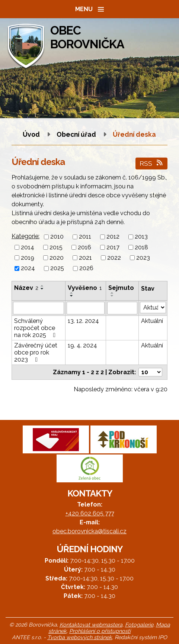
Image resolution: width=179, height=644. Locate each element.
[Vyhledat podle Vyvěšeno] (86, 308)
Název (26, 288)
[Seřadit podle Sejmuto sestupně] (112, 296)
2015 (56, 247)
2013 (141, 237)
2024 (28, 268)
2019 (28, 258)
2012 (113, 237)
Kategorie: (25, 236)
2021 (85, 258)
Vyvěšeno (85, 288)
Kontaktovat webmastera (91, 624)
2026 (86, 268)
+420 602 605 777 (90, 513)
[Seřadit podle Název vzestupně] (42, 286)
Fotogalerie (139, 624)
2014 (28, 247)
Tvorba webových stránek (80, 637)
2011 (85, 237)
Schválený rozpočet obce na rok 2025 (36, 328)
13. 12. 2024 (83, 321)
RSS (152, 163)
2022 (114, 258)
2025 (57, 268)
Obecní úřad (77, 134)
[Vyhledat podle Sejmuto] (122, 308)
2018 (141, 247)
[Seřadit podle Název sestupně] (42, 289)
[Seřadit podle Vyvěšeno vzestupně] (72, 293)
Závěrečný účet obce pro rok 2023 (36, 352)
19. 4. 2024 (82, 345)
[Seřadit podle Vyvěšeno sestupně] (72, 296)
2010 (57, 237)
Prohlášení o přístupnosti (100, 631)
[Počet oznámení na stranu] (150, 372)
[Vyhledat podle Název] (39, 308)
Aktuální (152, 321)
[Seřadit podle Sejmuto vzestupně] (112, 293)
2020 (57, 258)
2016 (84, 247)
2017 (113, 247)
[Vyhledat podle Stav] (153, 308)
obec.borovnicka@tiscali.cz (89, 531)
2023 (143, 258)
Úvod (31, 134)
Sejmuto (121, 288)
